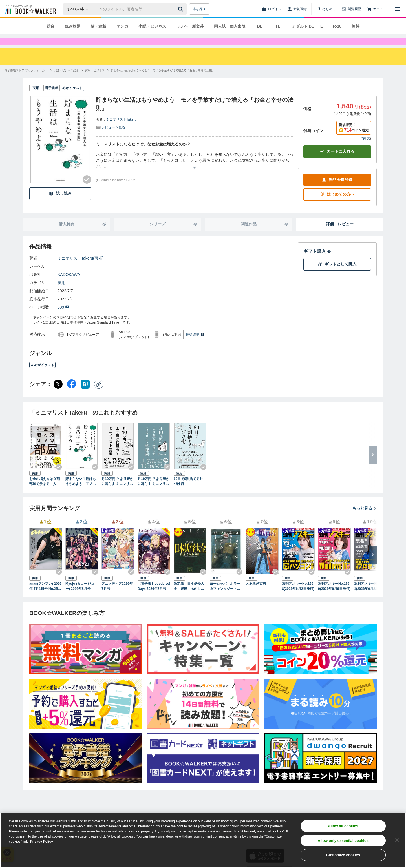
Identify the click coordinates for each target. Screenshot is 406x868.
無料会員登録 (337, 190)
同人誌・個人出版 (230, 26)
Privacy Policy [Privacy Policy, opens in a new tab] (42, 842)
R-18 (337, 26)
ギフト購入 (317, 261)
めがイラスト (42, 375)
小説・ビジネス (152, 26)
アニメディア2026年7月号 (117, 596)
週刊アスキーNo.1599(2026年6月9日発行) (334, 596)
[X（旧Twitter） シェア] (58, 394)
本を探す (199, 9)
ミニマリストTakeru (121, 130)
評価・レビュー (340, 234)
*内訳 (366, 149)
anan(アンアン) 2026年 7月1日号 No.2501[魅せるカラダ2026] (45, 597)
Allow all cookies (343, 826)
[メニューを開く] (398, 9)
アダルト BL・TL (307, 26)
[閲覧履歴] (351, 9)
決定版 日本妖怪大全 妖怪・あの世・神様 (189, 597)
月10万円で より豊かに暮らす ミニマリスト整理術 (154, 492)
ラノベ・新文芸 (190, 26)
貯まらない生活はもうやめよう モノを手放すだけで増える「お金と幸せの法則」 (81, 492)
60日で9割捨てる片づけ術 (188, 491)
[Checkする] (87, 190)
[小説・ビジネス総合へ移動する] (66, 80)
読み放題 (72, 26)
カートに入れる (337, 162)
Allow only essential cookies (343, 841)
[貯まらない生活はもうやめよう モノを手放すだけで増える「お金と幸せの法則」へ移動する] (163, 80)
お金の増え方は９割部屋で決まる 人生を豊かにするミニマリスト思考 (45, 492)
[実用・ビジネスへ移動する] (95, 80)
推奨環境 (195, 345)
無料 (356, 26)
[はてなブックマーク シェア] (85, 394)
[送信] (181, 9)
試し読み (60, 204)
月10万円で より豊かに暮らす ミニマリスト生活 (117, 492)
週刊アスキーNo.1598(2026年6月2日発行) (298, 596)
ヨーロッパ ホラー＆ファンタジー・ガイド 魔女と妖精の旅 (225, 597)
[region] (203, 840)
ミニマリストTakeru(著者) (80, 268)
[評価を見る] (111, 137)
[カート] (375, 9)
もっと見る (365, 518)
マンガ (122, 26)
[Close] (397, 840)
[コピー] (99, 394)
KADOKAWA (69, 285)
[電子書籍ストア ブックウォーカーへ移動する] (26, 80)
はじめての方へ (337, 204)
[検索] (181, 9)
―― (61, 276)
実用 (61, 293)
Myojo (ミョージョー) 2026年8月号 (80, 596)
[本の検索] (79, 9)
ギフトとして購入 (337, 274)
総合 (50, 26)
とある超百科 (256, 594)
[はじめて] (326, 9)
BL (260, 26)
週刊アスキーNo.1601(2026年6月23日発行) (370, 597)
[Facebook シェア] (72, 394)
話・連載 (98, 26)
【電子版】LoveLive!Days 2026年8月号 (154, 596)
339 (63, 317)
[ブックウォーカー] (30, 9)
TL (278, 26)
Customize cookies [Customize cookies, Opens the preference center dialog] (343, 855)
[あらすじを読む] (195, 171)
